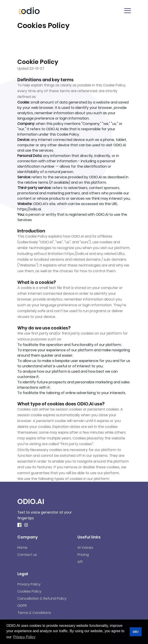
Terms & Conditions (34, 613)
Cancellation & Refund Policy (42, 598)
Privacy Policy (29, 584)
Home (22, 548)
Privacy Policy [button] (24, 637)
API (80, 562)
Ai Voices (85, 548)
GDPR (22, 606)
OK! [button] (136, 632)
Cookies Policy (29, 591)
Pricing (83, 555)
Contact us (27, 555)
